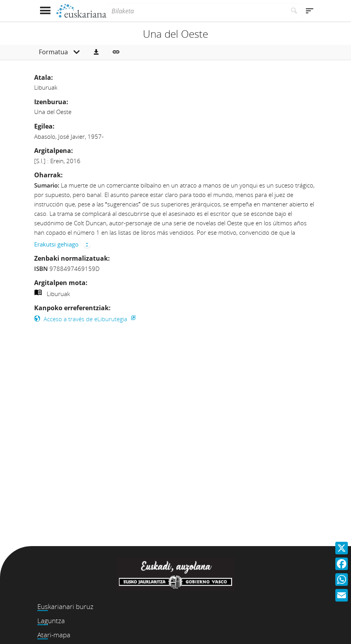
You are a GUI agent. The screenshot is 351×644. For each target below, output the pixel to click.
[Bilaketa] (196, 11)
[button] (96, 52)
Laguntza (51, 621)
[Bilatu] (294, 11)
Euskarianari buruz (65, 606)
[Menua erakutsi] (45, 11)
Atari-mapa (54, 635)
